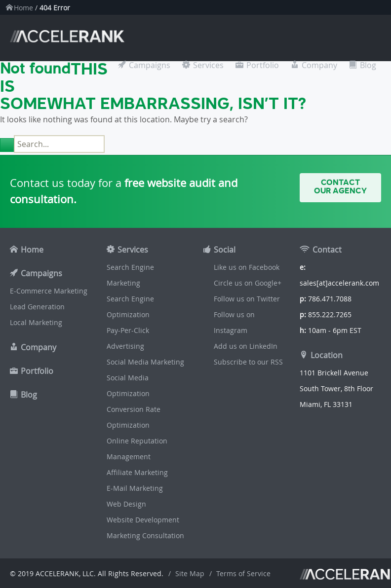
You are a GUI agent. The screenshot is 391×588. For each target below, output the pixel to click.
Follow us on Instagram (234, 322)
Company (319, 65)
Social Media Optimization (128, 386)
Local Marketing (36, 322)
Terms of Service (243, 573)
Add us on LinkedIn (246, 346)
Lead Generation (37, 307)
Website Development (143, 520)
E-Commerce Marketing (49, 291)
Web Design (126, 504)
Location (327, 355)
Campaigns (150, 65)
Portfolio (263, 65)
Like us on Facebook (247, 267)
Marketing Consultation (145, 535)
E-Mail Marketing (135, 488)
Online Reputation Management (137, 449)
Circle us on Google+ (248, 283)
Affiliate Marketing (137, 472)
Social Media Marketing (145, 362)
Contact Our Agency (340, 187)
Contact (327, 250)
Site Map (190, 573)
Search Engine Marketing (130, 275)
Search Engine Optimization (130, 307)
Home (23, 8)
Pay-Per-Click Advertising (128, 338)
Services (208, 65)
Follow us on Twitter (247, 299)
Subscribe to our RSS (248, 362)
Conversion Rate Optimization (134, 417)
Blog (368, 65)
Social (225, 250)
